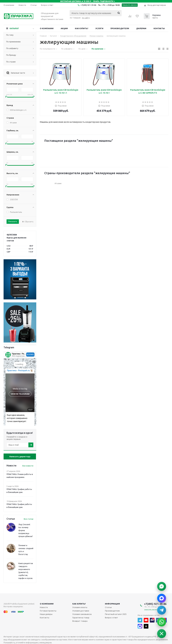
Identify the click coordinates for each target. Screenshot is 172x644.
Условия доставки (81, 611)
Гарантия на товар (81, 618)
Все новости (28, 466)
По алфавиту (12, 48)
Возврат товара (80, 621)
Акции (64, 28)
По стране (11, 62)
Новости (44, 607)
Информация (112, 604)
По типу (10, 35)
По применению (13, 42)
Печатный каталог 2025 (116, 614)
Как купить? (82, 28)
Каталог (14, 28)
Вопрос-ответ (111, 618)
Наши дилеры (46, 614)
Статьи (108, 607)
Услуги (99, 28)
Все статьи (29, 519)
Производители (120, 28)
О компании (47, 28)
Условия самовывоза (82, 614)
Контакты (159, 28)
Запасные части (16, 73)
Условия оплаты (80, 607)
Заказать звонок (130, 5)
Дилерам (141, 28)
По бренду (11, 55)
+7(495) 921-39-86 (88, 5)
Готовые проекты (48, 611)
